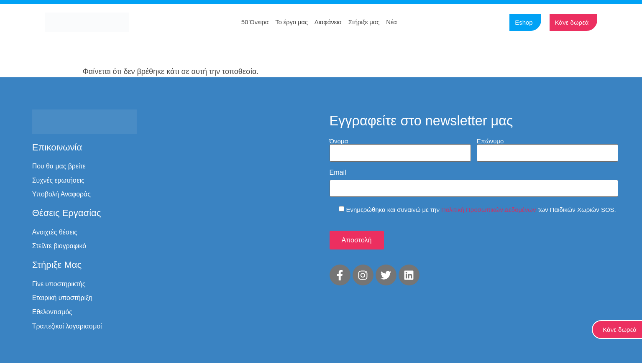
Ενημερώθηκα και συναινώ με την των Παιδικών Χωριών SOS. (481, 209)
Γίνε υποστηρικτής (59, 284)
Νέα (391, 22)
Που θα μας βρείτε (59, 166)
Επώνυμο (490, 141)
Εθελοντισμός (52, 313)
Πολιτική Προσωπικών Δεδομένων (489, 209)
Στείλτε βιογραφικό (60, 246)
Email (338, 172)
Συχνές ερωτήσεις (59, 180)
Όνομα (339, 141)
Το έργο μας (292, 22)
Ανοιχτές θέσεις (55, 232)
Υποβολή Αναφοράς (62, 195)
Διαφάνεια (328, 22)
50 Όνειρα (255, 22)
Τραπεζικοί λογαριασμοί (68, 327)
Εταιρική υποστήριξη (63, 299)
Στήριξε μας (364, 22)
